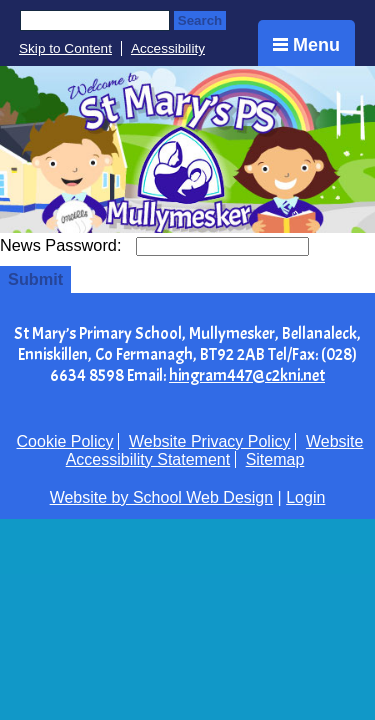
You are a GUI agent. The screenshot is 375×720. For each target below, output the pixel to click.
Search (200, 20)
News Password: (63, 245)
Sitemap (275, 459)
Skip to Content (65, 48)
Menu (306, 45)
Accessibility (168, 48)
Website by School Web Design (162, 497)
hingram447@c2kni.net (247, 375)
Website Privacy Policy (210, 441)
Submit (35, 279)
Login (305, 497)
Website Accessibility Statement (215, 450)
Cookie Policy (65, 441)
